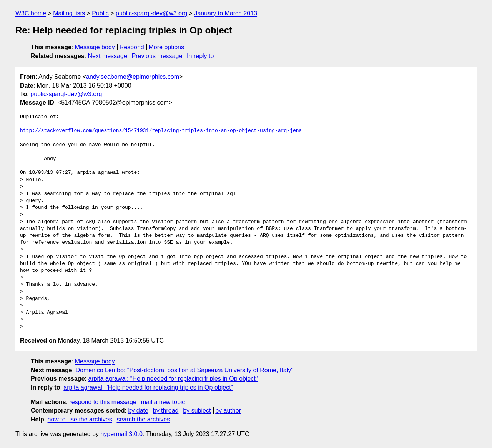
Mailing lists (69, 13)
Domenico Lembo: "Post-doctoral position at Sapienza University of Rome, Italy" (184, 370)
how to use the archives (80, 419)
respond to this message (103, 402)
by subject (197, 411)
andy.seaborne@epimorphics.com (133, 77)
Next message (108, 56)
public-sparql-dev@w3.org (151, 13)
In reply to (200, 56)
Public (100, 13)
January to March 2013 (226, 13)
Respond (132, 47)
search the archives (144, 419)
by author (228, 411)
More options (167, 47)
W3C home (31, 13)
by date (138, 411)
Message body (95, 47)
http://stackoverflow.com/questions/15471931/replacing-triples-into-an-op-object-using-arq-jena (161, 131)
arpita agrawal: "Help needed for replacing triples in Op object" (173, 379)
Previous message (157, 56)
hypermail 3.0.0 (121, 434)
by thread (166, 411)
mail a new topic (163, 402)
